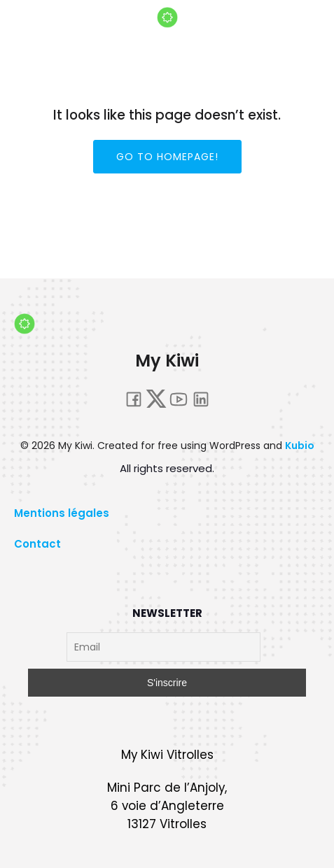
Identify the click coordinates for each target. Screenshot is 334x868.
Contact (37, 544)
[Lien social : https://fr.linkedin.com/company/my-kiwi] (201, 399)
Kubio (300, 446)
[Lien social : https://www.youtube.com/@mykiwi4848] (179, 399)
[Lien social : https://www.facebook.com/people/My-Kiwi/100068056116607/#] (134, 399)
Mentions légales (62, 513)
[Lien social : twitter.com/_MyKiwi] (156, 399)
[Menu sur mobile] (305, 45)
